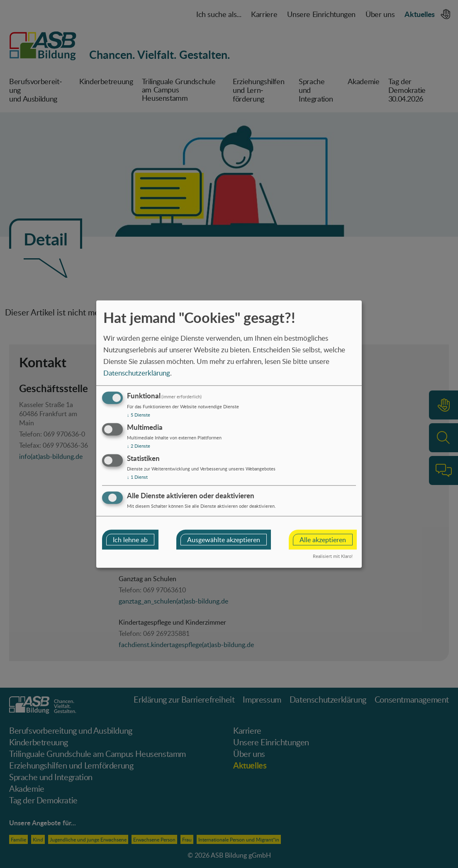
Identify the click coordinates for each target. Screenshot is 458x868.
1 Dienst (137, 477)
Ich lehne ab (130, 539)
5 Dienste (139, 415)
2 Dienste (139, 446)
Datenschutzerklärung (137, 372)
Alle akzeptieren (323, 539)
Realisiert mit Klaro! (333, 556)
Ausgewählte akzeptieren (224, 539)
